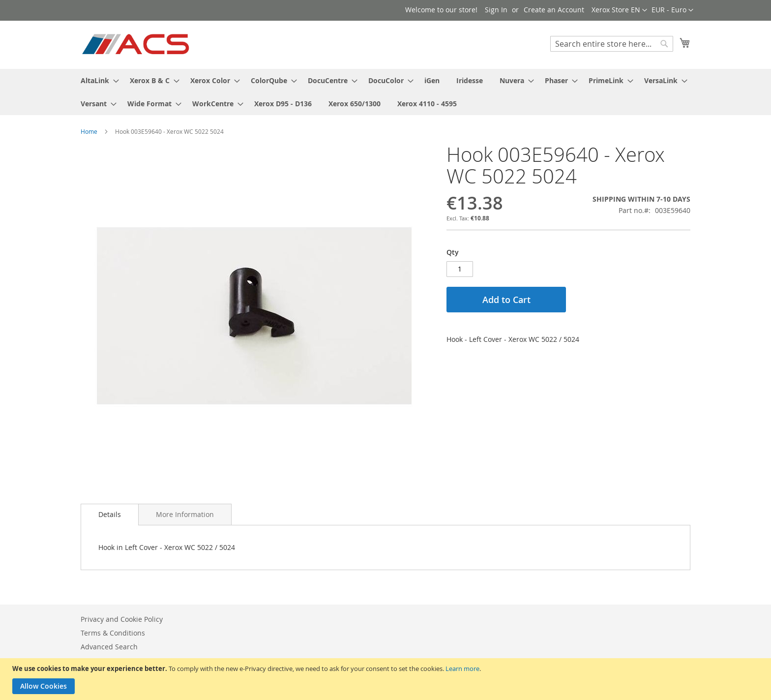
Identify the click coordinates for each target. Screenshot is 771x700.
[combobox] (612, 44)
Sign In (496, 10)
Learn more (462, 669)
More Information (185, 514)
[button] (672, 10)
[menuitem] (97, 80)
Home (89, 131)
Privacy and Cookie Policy (122, 619)
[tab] (110, 515)
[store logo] (136, 44)
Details (110, 514)
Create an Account (554, 10)
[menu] (385, 92)
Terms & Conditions (113, 633)
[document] (387, 679)
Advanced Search (109, 647)
